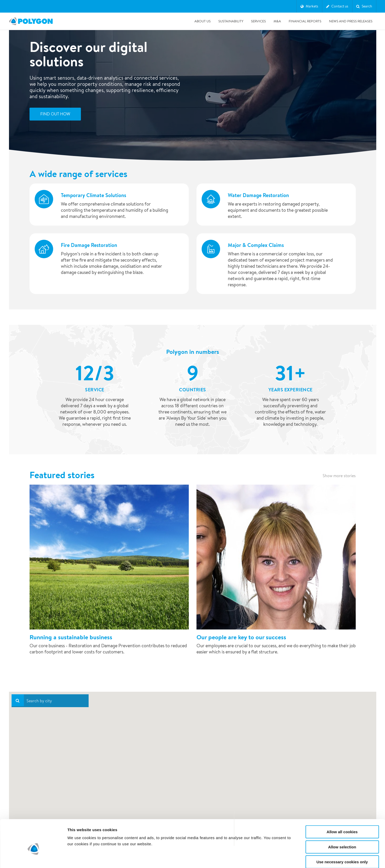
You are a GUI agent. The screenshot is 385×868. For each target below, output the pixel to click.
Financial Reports (305, 21)
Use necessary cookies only (342, 835)
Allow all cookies (342, 805)
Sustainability (231, 21)
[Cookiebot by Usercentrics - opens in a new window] (33, 858)
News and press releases (351, 21)
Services (258, 21)
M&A (277, 21)
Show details (270, 858)
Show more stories (339, 476)
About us (203, 21)
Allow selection (342, 820)
